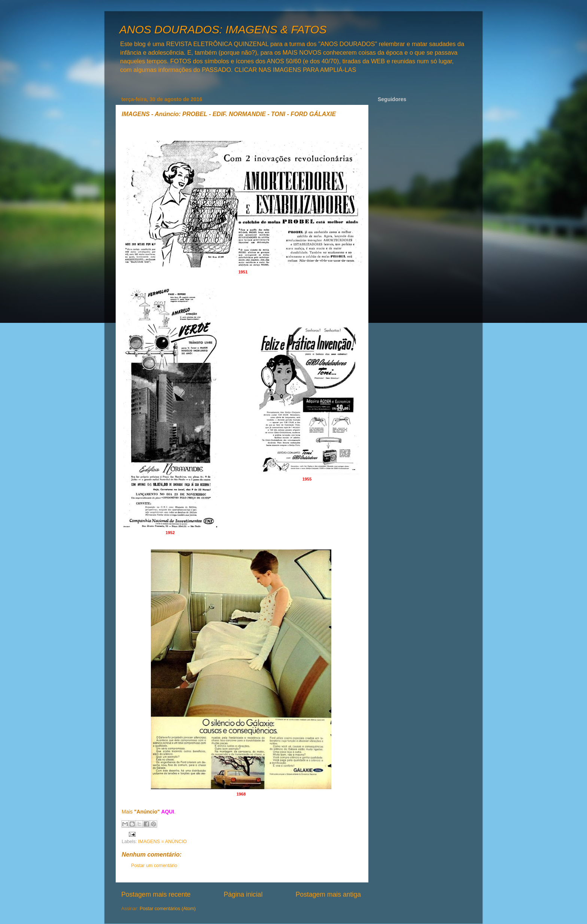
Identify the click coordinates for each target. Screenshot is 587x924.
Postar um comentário (154, 866)
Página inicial (243, 894)
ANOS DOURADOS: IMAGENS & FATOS (223, 29)
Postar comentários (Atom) (168, 909)
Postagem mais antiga (328, 894)
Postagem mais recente (156, 894)
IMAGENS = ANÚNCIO (162, 842)
